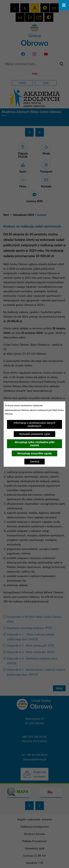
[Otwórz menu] (64, 5)
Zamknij (34, 461)
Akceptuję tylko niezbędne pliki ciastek (34, 444)
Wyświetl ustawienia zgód (34, 434)
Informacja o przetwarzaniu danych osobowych (34, 424)
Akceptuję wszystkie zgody (35, 453)
